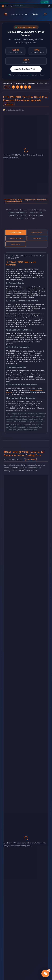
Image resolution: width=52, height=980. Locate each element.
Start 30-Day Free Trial (26, 69)
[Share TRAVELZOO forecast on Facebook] (13, 87)
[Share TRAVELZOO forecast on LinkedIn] (21, 87)
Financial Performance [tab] (16, 238)
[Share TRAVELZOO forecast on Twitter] (18, 87)
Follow (7, 87)
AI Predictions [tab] (37, 238)
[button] (45, 974)
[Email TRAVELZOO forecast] (30, 87)
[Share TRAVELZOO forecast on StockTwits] (26, 87)
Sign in (35, 14)
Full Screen (9, 104)
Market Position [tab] (16, 244)
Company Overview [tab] (37, 233)
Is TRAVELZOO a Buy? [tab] (16, 233)
